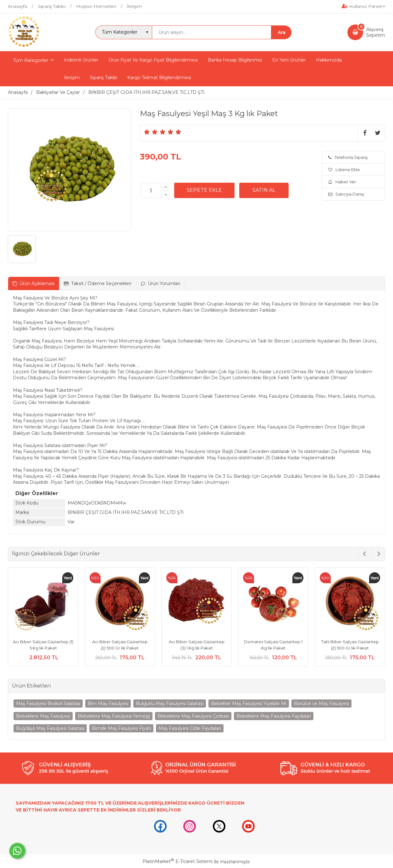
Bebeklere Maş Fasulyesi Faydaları (274, 716)
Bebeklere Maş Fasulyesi (43, 716)
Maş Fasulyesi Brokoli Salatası (48, 704)
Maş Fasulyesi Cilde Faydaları (190, 728)
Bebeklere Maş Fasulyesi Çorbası (193, 716)
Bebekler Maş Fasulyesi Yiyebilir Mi (249, 704)
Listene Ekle (344, 170)
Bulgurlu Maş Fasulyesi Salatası (170, 704)
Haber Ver (342, 182)
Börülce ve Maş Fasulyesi (321, 704)
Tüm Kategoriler (31, 60)
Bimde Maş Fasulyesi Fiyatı (121, 728)
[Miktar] (151, 191)
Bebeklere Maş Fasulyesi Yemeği (114, 716)
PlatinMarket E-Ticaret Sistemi (177, 861)
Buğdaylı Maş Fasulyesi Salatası (50, 728)
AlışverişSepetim (376, 32)
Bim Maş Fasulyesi (108, 704)
